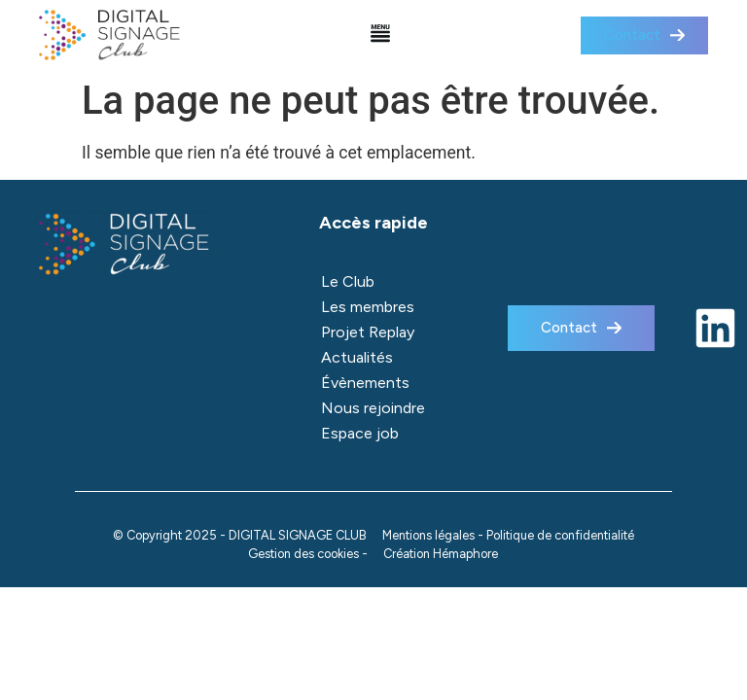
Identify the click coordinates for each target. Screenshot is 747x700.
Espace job (360, 433)
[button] (381, 35)
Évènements (365, 383)
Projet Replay (368, 332)
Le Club (348, 281)
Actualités (357, 357)
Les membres (368, 307)
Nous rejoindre (373, 408)
